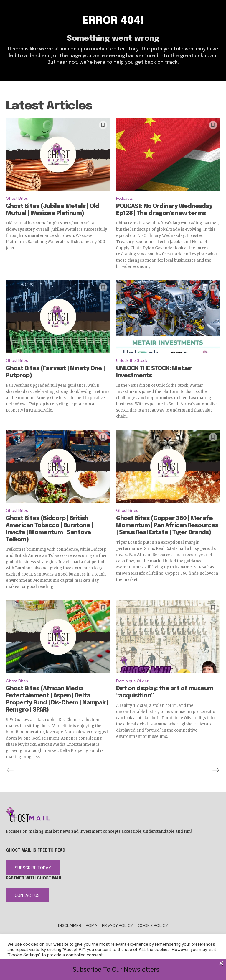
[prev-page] (10, 770)
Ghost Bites (17, 198)
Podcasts (124, 198)
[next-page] (215, 770)
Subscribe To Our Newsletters (116, 970)
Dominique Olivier (132, 681)
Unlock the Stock (132, 361)
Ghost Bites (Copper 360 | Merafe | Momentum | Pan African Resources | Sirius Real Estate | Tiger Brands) (167, 526)
